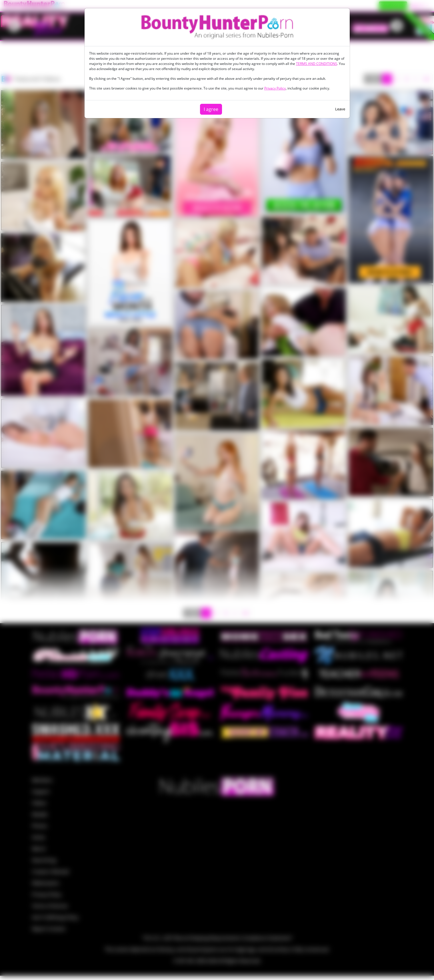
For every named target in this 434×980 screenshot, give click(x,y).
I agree (211, 109)
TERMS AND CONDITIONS (317, 64)
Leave (340, 109)
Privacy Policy (275, 88)
